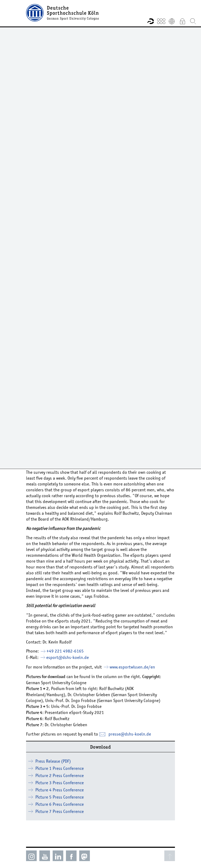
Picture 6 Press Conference (60, 804)
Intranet (182, 21)
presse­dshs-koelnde (130, 734)
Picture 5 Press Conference (60, 797)
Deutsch (172, 21)
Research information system (150, 21)
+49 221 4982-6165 (65, 651)
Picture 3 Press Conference (60, 783)
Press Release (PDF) (53, 761)
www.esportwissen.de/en (132, 667)
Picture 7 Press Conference (60, 811)
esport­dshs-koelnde (68, 657)
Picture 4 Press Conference (60, 790)
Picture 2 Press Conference (60, 775)
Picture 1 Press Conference (60, 768)
